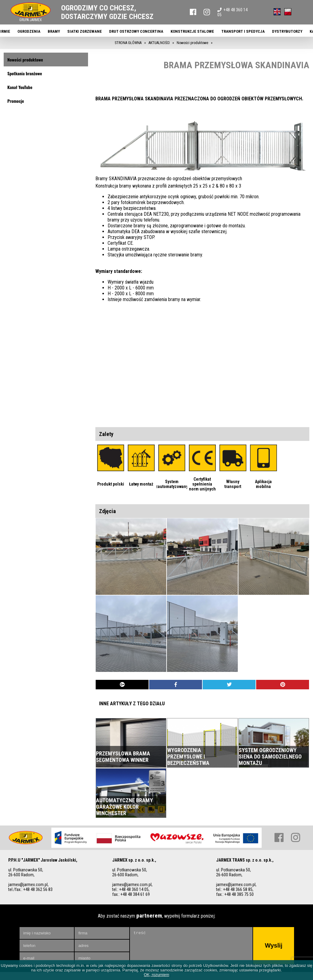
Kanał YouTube (20, 87)
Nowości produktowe (25, 60)
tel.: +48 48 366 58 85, (235, 889)
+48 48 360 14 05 (232, 12)
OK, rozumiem (156, 975)
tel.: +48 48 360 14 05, (131, 889)
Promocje (16, 101)
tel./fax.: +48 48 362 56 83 (30, 889)
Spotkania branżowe (25, 73)
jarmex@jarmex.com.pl (28, 885)
